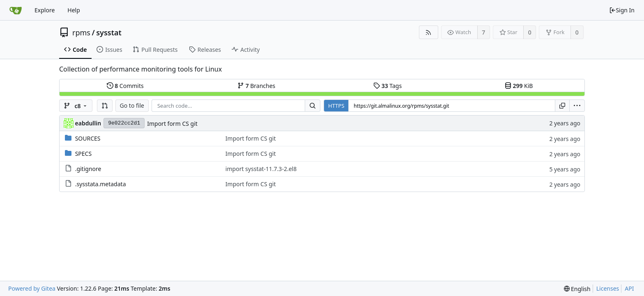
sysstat (109, 32)
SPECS (83, 154)
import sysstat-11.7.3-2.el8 (261, 169)
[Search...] (313, 106)
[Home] (16, 10)
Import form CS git (172, 124)
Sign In (622, 10)
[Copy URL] (562, 106)
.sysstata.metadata (101, 184)
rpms (81, 32)
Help (74, 10)
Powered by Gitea (32, 288)
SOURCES (88, 138)
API (629, 288)
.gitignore (88, 169)
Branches (256, 86)
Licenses (608, 288)
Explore (45, 10)
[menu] (577, 106)
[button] (105, 106)
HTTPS (336, 106)
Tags (388, 86)
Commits (125, 86)
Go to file (132, 105)
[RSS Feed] (429, 32)
